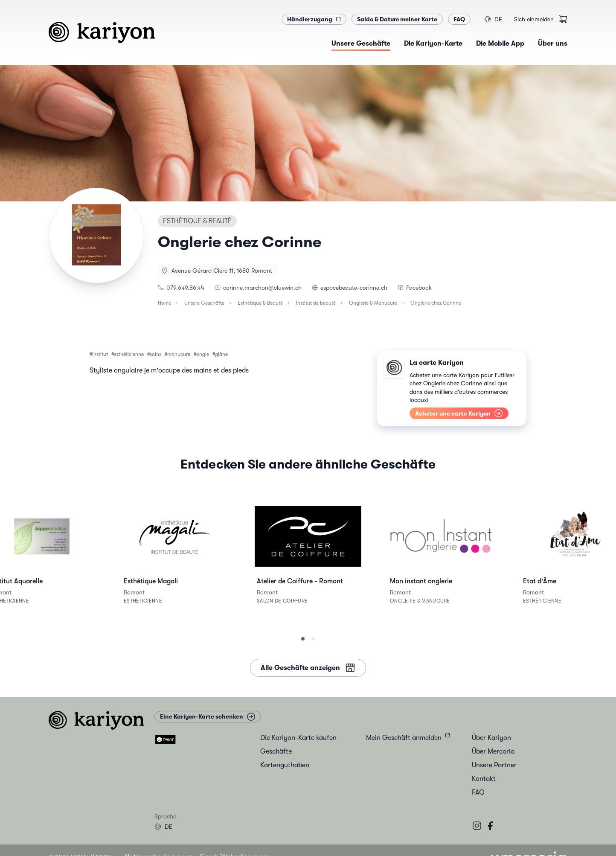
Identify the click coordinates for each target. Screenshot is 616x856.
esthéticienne (129, 354)
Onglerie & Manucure (373, 303)
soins (155, 354)
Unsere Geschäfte (204, 303)
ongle (203, 354)
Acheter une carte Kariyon (459, 413)
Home (164, 303)
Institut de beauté (316, 303)
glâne (221, 354)
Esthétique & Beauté (260, 303)
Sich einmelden (534, 19)
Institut (100, 354)
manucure (179, 354)
